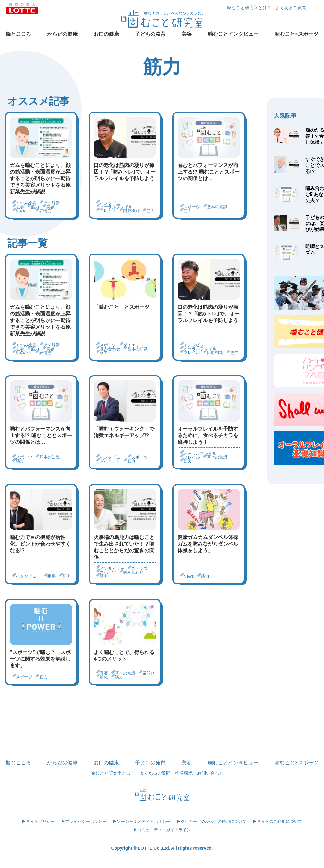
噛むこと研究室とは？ (249, 8)
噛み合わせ (110, 349)
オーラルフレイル (116, 207)
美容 (187, 34)
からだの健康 (62, 34)
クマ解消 (52, 203)
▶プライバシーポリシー (84, 822)
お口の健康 (106, 34)
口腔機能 (131, 211)
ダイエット (133, 345)
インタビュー (112, 203)
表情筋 (45, 211)
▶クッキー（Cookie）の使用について (212, 822)
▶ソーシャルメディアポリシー (141, 822)
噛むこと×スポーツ (296, 34)
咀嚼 (20, 207)
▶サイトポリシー (38, 822)
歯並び (149, 673)
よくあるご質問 (291, 8)
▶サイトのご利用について (277, 822)
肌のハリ (24, 211)
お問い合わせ (210, 773)
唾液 (104, 673)
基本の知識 (217, 207)
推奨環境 (184, 773)
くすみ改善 (26, 203)
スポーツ (192, 207)
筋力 (35, 207)
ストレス (140, 568)
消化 (104, 677)
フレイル (108, 211)
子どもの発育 (150, 34)
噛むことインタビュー (233, 34)
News (189, 576)
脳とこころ (18, 34)
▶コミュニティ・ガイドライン (162, 830)
